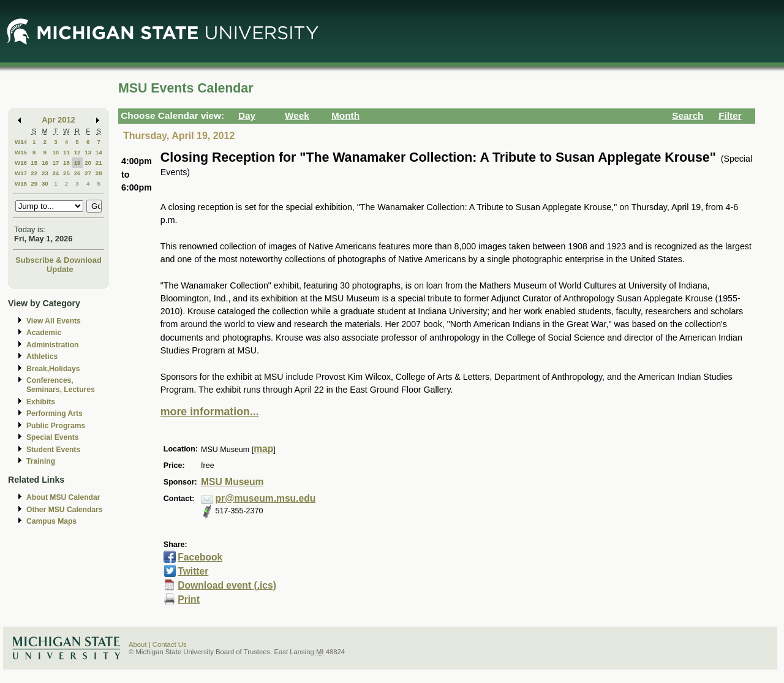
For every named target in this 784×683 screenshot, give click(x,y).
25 (66, 173)
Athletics (42, 357)
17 (55, 163)
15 (34, 163)
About (138, 644)
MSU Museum (232, 482)
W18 (21, 183)
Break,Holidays (53, 369)
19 (77, 163)
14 (99, 152)
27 (88, 173)
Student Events (53, 450)
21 (99, 163)
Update (60, 269)
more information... (210, 412)
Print (189, 599)
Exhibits (41, 402)
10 (55, 152)
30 (45, 183)
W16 (21, 163)
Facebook (200, 557)
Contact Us (170, 644)
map (263, 449)
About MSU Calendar (63, 497)
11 (66, 152)
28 (99, 173)
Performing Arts (55, 413)
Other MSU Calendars (65, 510)
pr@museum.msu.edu (266, 498)
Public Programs (56, 426)
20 (88, 163)
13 (88, 152)
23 (45, 173)
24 (55, 173)
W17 (21, 173)
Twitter (193, 571)
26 (77, 173)
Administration (52, 345)
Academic (44, 333)
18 (66, 163)
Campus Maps (51, 521)
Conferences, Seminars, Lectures (61, 385)
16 (45, 163)
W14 (21, 142)
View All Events (54, 321)
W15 (21, 152)
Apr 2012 (58, 120)
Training (41, 461)
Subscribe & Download (58, 260)
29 (34, 183)
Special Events (52, 437)
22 (34, 173)
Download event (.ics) (227, 585)
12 (77, 152)
